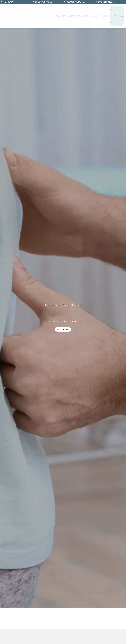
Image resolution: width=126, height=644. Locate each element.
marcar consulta (117, 16)
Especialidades (72, 16)
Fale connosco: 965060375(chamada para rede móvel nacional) (76, 2)
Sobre (58, 16)
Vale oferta (96, 16)
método (64, 16)
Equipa (81, 16)
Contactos (104, 16)
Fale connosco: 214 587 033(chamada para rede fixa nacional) (44, 2)
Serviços (87, 16)
